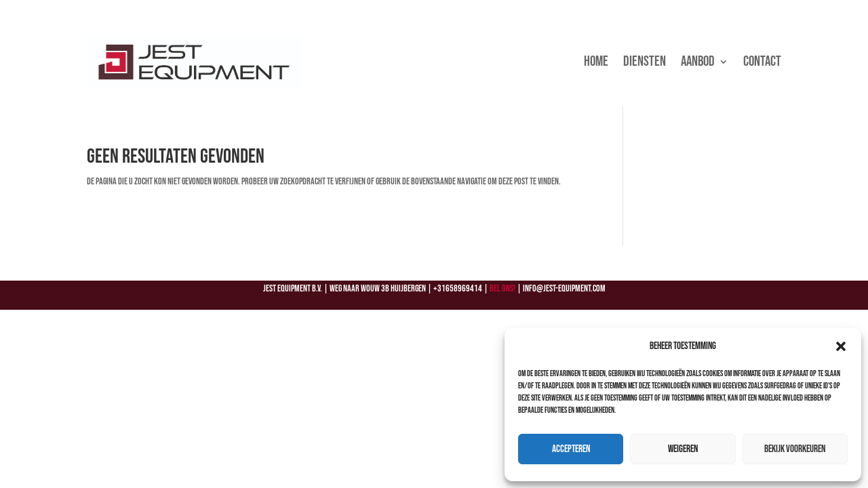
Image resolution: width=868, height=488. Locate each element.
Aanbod (698, 61)
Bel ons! (502, 288)
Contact (762, 61)
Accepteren (571, 449)
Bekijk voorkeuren (795, 449)
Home (596, 61)
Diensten (645, 61)
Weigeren (683, 449)
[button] (841, 346)
